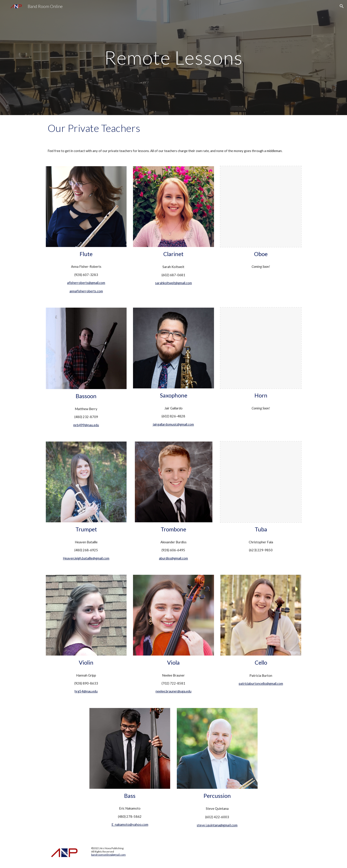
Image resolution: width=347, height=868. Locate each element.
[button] (342, 6)
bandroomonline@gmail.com (108, 855)
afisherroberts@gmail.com (86, 283)
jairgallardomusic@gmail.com (173, 424)
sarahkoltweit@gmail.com (173, 283)
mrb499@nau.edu (86, 425)
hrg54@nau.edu (86, 691)
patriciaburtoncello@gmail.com (261, 684)
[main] (173, 57)
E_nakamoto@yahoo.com (130, 825)
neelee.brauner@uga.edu (173, 691)
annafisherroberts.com (86, 291)
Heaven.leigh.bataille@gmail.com (86, 558)
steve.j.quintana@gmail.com (217, 825)
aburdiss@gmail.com (173, 558)
